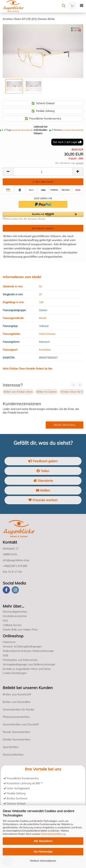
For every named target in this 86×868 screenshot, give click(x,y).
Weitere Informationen (43, 861)
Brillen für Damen (47, 392)
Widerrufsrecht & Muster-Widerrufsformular (28, 651)
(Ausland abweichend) (22, 130)
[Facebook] (6, 590)
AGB (5, 655)
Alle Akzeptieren (43, 841)
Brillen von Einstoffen (17, 702)
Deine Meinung (64, 425)
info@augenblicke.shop (16, 560)
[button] (43, 216)
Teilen (43, 471)
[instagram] (15, 590)
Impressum (9, 642)
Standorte (43, 481)
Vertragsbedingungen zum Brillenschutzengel (29, 664)
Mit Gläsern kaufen (43, 228)
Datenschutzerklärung (53, 834)
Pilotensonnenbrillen (16, 717)
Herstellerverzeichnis (15, 616)
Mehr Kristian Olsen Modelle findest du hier (28, 369)
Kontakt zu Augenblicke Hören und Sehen (27, 669)
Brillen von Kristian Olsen (18, 392)
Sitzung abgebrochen (15, 612)
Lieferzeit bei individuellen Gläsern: (40, 130)
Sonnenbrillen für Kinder (19, 709)
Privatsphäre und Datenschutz (20, 660)
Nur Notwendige (43, 852)
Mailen (43, 490)
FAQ (5, 621)
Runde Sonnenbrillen (16, 732)
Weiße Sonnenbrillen (17, 739)
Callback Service (12, 625)
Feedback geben (43, 461)
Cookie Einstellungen (15, 673)
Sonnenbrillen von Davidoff (21, 724)
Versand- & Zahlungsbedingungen (22, 647)
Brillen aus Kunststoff (17, 694)
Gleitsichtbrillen (13, 754)
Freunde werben (43, 500)
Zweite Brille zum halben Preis (20, 630)
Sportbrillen (11, 747)
